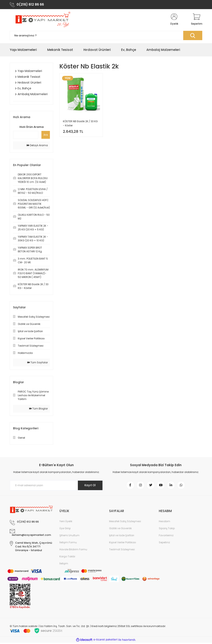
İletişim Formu (68, 544)
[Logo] (42, 20)
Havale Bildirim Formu (73, 551)
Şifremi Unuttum (69, 537)
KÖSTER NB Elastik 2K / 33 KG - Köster (80, 124)
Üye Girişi (65, 530)
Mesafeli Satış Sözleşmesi (125, 523)
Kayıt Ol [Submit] (89, 486)
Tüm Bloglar (39, 409)
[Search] (106, 36)
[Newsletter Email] (56, 486)
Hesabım (164, 523)
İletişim (64, 565)
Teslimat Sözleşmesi (122, 551)
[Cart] (197, 20)
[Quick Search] (26, 136)
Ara (46, 136)
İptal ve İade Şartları (122, 537)
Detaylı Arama (37, 146)
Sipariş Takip (167, 530)
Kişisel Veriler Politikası (123, 544)
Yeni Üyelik (66, 523)
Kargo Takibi (67, 558)
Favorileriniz (166, 537)
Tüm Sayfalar (38, 363)
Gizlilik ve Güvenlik (120, 530)
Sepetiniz (164, 544)
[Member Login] (174, 20)
